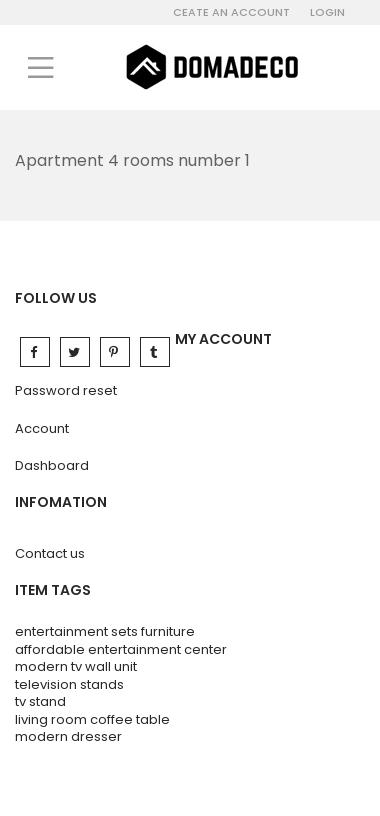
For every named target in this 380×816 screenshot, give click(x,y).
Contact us (50, 553)
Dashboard (52, 465)
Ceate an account (231, 12)
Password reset (66, 390)
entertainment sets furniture (105, 631)
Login (327, 12)
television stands (69, 684)
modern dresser (68, 736)
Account (42, 428)
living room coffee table (92, 719)
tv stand (40, 701)
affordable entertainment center (121, 649)
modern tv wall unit (76, 666)
